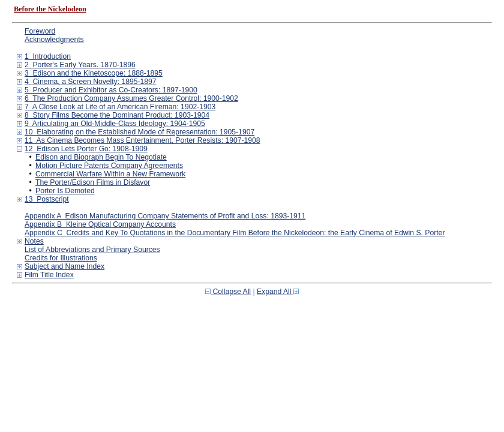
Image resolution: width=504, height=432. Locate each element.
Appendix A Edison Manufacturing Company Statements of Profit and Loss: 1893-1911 (165, 216)
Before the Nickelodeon (50, 9)
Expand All (278, 292)
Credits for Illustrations (61, 258)
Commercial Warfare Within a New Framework (110, 174)
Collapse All (228, 292)
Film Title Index (49, 275)
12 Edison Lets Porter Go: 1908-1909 (86, 149)
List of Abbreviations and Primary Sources (92, 250)
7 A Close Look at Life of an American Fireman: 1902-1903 (120, 107)
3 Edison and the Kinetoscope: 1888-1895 (94, 73)
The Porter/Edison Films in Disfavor (93, 182)
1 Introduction (48, 56)
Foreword (40, 31)
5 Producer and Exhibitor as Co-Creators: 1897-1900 (111, 90)
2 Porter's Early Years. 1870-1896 (80, 65)
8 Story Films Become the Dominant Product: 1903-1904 (117, 115)
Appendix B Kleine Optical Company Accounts (100, 224)
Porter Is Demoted (65, 191)
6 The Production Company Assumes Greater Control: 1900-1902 (131, 98)
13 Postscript (47, 199)
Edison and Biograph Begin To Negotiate (101, 157)
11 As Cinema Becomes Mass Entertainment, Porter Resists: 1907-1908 (142, 140)
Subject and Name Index (64, 266)
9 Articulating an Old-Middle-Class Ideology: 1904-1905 (115, 124)
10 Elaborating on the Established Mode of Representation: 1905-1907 (139, 132)
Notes (34, 241)
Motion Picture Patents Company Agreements (109, 166)
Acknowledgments (54, 40)
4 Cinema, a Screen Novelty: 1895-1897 (91, 82)
